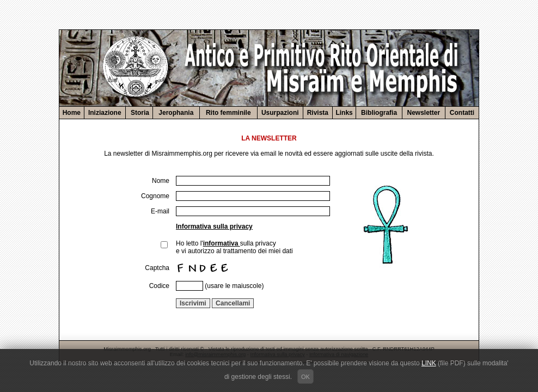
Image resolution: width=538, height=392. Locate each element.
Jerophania (176, 113)
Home (72, 113)
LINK (429, 363)
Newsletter (424, 113)
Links (344, 113)
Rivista (318, 113)
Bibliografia (379, 113)
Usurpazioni (280, 113)
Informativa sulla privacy (214, 226)
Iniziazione (105, 113)
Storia (139, 113)
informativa (222, 243)
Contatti (462, 113)
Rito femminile (228, 113)
